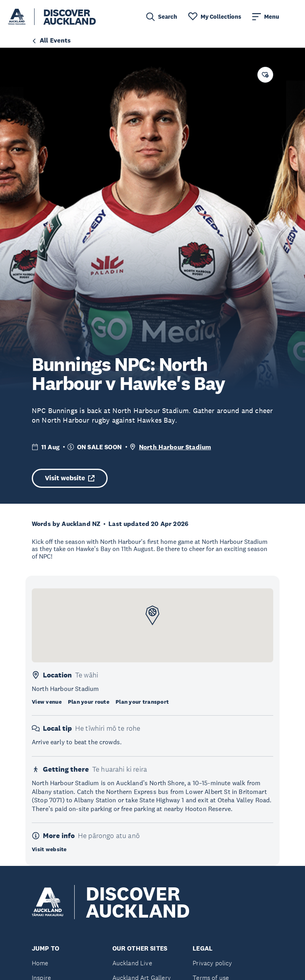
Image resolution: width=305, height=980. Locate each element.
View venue (47, 702)
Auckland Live (132, 963)
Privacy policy (212, 963)
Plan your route (89, 702)
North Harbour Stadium (175, 447)
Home (40, 963)
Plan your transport (142, 702)
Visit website (70, 478)
